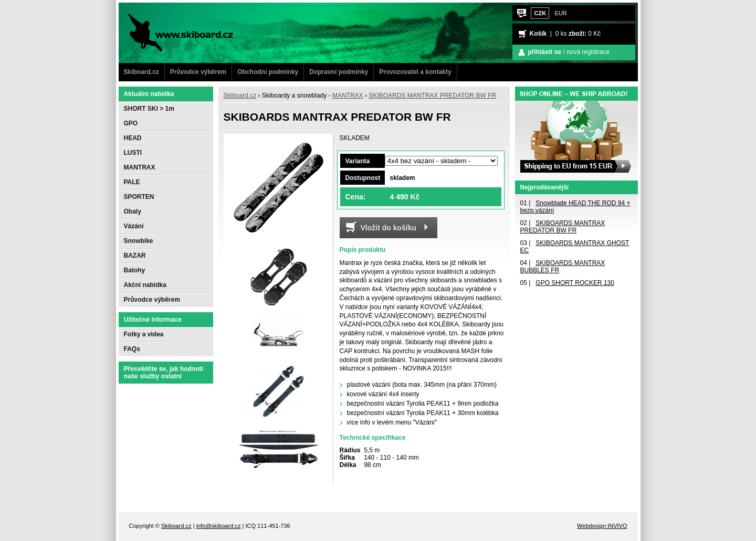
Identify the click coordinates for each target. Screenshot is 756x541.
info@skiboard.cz (219, 526)
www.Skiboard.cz (157, 8)
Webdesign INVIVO (602, 526)
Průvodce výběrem (198, 72)
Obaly (133, 211)
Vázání (134, 226)
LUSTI (133, 153)
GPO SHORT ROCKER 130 (575, 283)
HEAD (133, 138)
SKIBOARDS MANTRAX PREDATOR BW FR (432, 96)
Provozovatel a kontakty (415, 72)
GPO (131, 123)
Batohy (135, 270)
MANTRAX (348, 96)
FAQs (132, 349)
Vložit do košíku (389, 228)
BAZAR (135, 256)
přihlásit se (545, 52)
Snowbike (139, 241)
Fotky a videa (144, 334)
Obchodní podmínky (268, 72)
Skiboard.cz (141, 72)
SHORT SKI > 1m (149, 109)
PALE (132, 182)
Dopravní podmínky (339, 72)
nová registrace (588, 52)
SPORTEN (139, 197)
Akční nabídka (145, 285)
